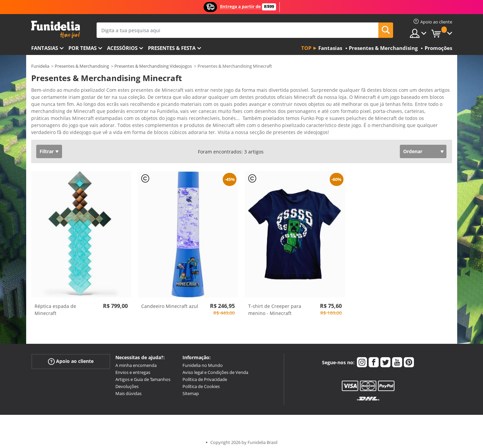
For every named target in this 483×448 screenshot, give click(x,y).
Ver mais (48, 127)
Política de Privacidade (205, 375)
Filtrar (47, 147)
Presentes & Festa (172, 48)
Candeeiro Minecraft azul (170, 301)
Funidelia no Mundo (203, 361)
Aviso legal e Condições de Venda (215, 368)
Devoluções (127, 382)
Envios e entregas (133, 368)
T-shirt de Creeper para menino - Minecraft (275, 305)
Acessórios (122, 48)
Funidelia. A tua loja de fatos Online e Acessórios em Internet (56, 30)
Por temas (83, 48)
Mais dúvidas (128, 389)
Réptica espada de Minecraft (55, 305)
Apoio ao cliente (71, 357)
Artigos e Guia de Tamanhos (143, 375)
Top (306, 48)
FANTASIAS (45, 48)
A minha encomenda (136, 361)
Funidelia (40, 66)
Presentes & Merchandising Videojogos (153, 66)
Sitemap (191, 389)
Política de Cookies (201, 382)
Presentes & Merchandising (82, 66)
